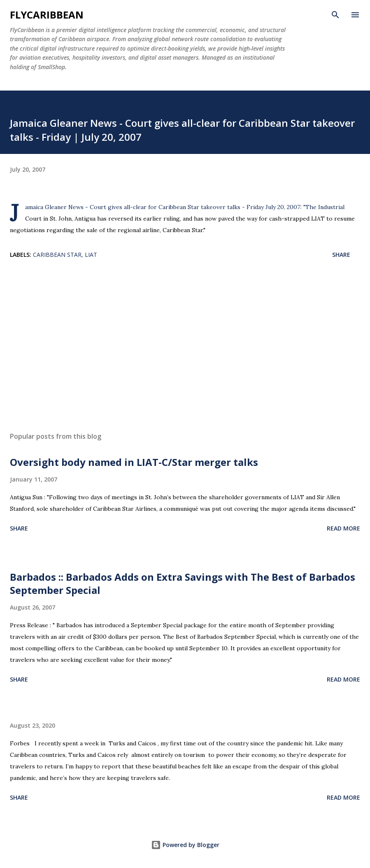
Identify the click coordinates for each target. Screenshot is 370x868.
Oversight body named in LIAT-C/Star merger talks (134, 462)
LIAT (91, 255)
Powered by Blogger (185, 845)
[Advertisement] (185, 348)
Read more (343, 528)
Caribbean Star (57, 255)
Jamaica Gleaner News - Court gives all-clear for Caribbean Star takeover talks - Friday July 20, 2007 (163, 207)
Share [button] (341, 255)
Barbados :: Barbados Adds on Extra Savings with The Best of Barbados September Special (183, 583)
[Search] (335, 15)
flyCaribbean (47, 15)
